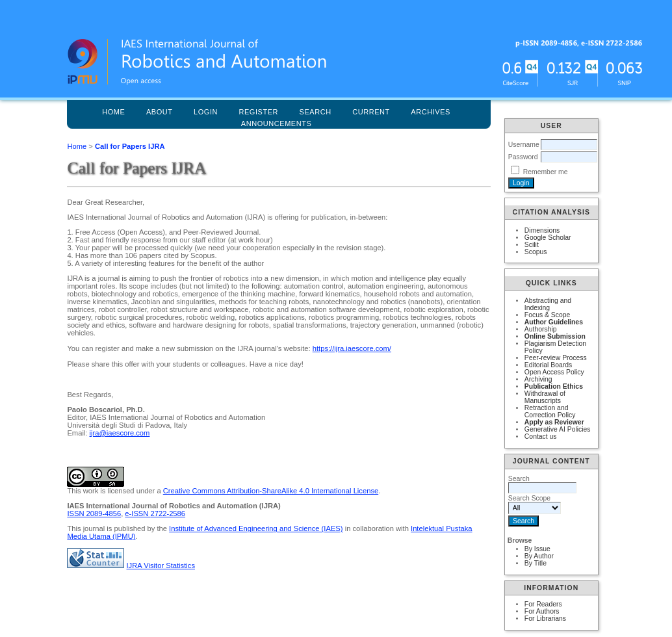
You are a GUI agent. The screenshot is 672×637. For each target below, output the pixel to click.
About (160, 112)
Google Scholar (548, 238)
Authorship (541, 329)
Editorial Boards (548, 365)
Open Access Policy (554, 372)
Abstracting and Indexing (548, 304)
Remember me (546, 172)
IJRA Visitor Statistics (161, 565)
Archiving (538, 379)
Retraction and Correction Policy (550, 411)
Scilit (532, 245)
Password (523, 157)
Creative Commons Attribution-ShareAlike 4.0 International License (271, 491)
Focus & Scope (547, 315)
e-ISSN (155, 513)
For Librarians (545, 618)
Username (524, 145)
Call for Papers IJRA (130, 146)
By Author (539, 556)
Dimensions (542, 230)
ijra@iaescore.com (120, 433)
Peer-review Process (556, 358)
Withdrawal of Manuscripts (545, 397)
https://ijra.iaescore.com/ (352, 348)
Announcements (277, 123)
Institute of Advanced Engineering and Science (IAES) (256, 528)
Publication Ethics (554, 386)
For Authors (542, 611)
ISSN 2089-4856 (94, 513)
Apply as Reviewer (554, 422)
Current (371, 112)
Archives (431, 112)
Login (206, 112)
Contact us (541, 436)
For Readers (543, 604)
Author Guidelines (554, 322)
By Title (536, 563)
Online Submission (555, 336)
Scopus (536, 252)
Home (113, 112)
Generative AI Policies (558, 429)
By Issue (537, 549)
